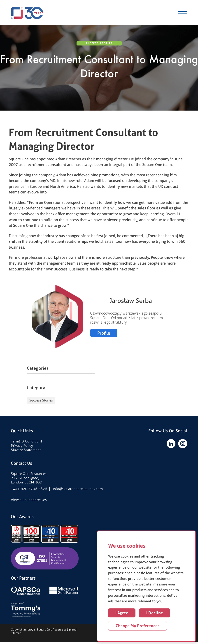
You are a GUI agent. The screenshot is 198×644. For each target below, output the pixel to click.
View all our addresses (29, 502)
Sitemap (16, 635)
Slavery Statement (26, 452)
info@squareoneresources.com (78, 491)
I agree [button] (122, 613)
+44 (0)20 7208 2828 (29, 491)
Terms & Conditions (27, 443)
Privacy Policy (22, 448)
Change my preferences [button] (137, 626)
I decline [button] (155, 613)
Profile (104, 335)
